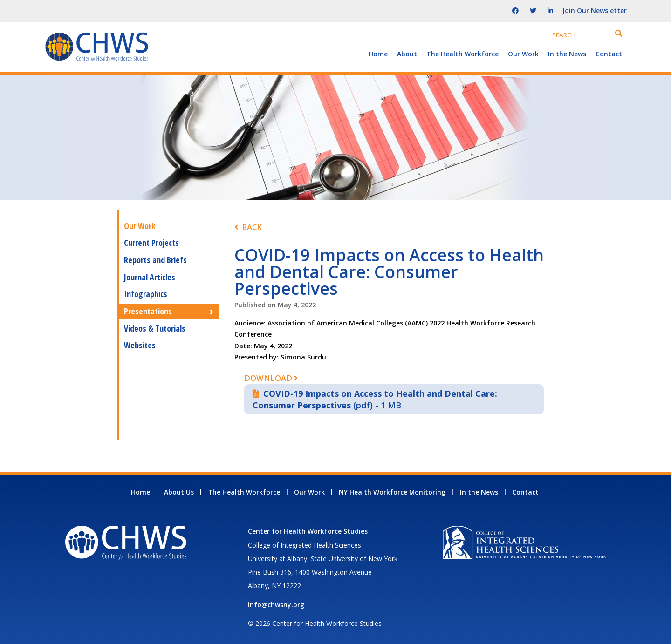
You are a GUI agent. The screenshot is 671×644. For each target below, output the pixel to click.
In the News (567, 54)
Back (252, 227)
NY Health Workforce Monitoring (392, 492)
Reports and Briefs (155, 260)
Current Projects (151, 243)
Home (378, 54)
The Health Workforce (462, 54)
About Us (179, 492)
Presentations (148, 311)
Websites (140, 345)
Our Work (523, 54)
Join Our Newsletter (595, 10)
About (407, 54)
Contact (609, 54)
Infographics (146, 294)
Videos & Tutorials (155, 328)
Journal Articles (150, 277)
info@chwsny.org (276, 605)
